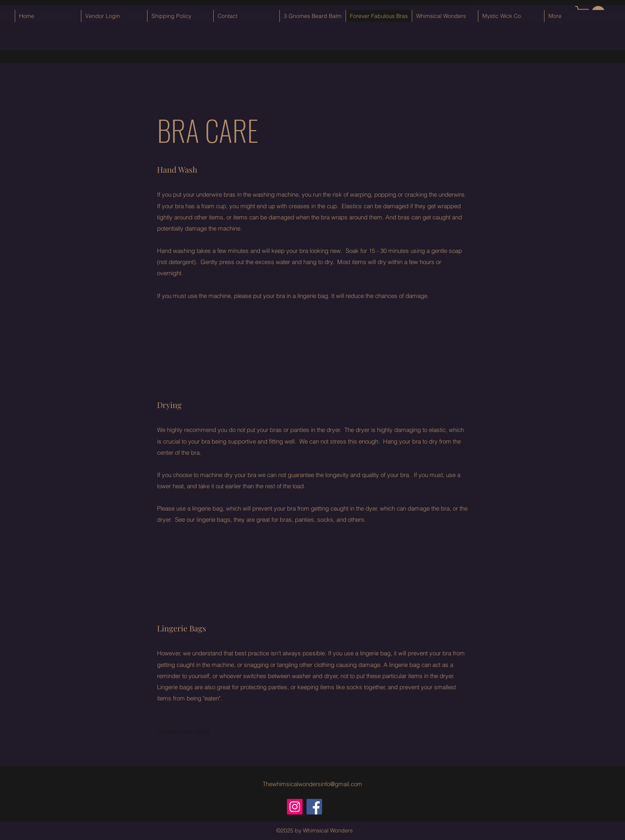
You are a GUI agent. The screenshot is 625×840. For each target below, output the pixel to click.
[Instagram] (295, 807)
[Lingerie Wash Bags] (184, 732)
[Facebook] (314, 807)
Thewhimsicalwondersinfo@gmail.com (312, 784)
